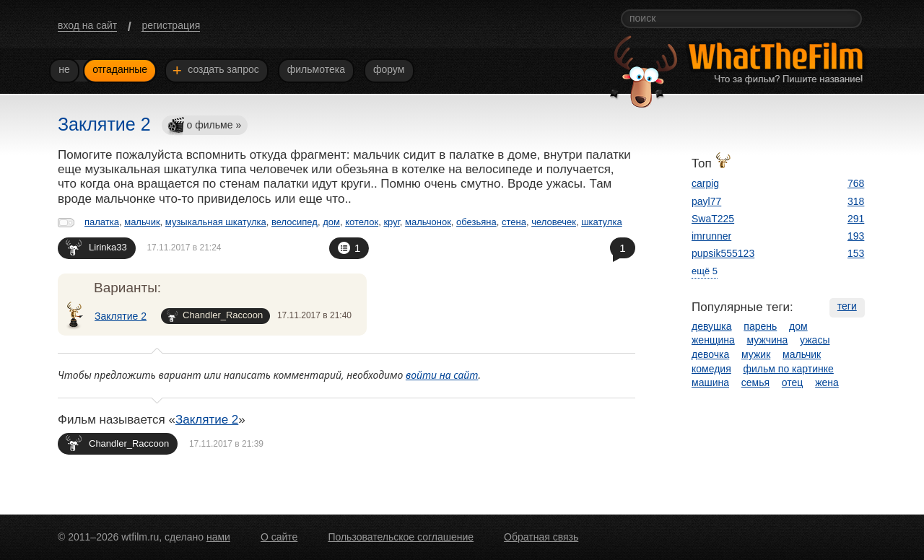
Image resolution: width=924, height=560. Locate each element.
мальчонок (428, 222)
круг (391, 222)
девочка (710, 354)
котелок (362, 222)
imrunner (711, 236)
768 (856, 183)
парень (760, 326)
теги (847, 306)
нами (218, 537)
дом (331, 222)
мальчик (142, 222)
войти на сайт (442, 375)
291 (856, 219)
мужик (756, 354)
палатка (102, 222)
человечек (554, 222)
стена (514, 222)
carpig (705, 183)
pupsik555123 (723, 253)
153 (856, 253)
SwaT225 (713, 219)
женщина (713, 340)
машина (710, 382)
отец (793, 382)
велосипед (295, 222)
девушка (712, 326)
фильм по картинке (789, 369)
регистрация (171, 25)
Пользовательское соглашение (401, 537)
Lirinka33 (96, 247)
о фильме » (204, 126)
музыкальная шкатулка (216, 222)
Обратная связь (541, 537)
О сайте (279, 537)
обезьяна (476, 222)
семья (755, 382)
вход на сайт (87, 25)
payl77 (706, 201)
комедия (711, 369)
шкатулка (601, 222)
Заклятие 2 (121, 316)
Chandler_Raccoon (215, 316)
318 (856, 201)
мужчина (768, 340)
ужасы (815, 340)
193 (856, 236)
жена (827, 382)
